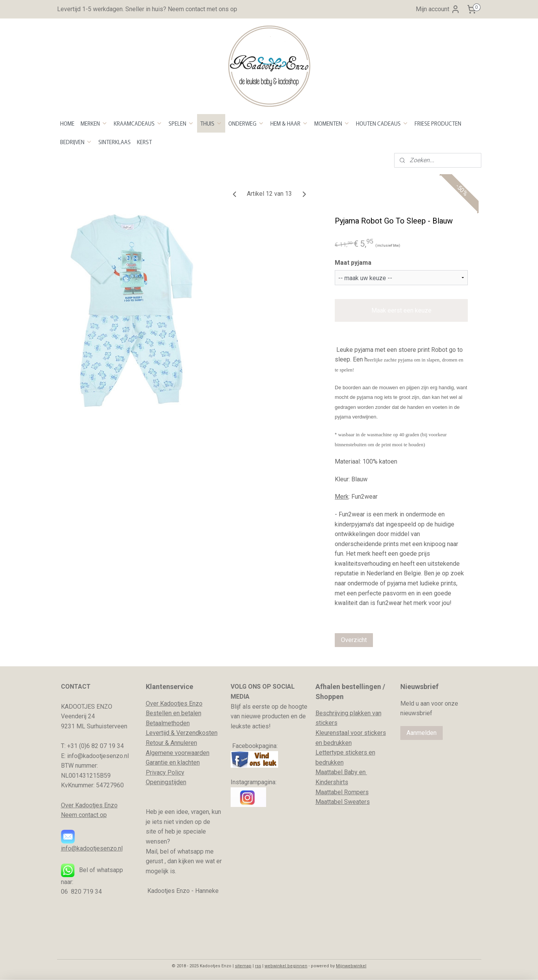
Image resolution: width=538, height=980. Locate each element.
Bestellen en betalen (174, 713)
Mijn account (438, 9)
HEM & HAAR (289, 123)
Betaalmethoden (168, 723)
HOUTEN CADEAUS (382, 123)
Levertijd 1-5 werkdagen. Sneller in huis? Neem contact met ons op (147, 9)
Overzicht (354, 640)
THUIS (211, 123)
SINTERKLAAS (115, 142)
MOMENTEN (332, 123)
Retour (155, 743)
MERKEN (94, 123)
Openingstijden (166, 782)
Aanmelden (422, 733)
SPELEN (181, 123)
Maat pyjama (353, 263)
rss (258, 966)
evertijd (159, 733)
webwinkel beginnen (286, 966)
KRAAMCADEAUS (138, 123)
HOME (67, 123)
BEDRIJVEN (76, 142)
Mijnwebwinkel (351, 966)
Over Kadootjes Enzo (89, 805)
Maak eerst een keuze (401, 310)
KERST (144, 142)
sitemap (243, 966)
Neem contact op (84, 815)
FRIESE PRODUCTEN (438, 123)
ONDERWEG (246, 123)
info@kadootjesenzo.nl (92, 848)
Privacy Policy (165, 772)
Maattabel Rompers (342, 792)
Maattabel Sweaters (343, 802)
